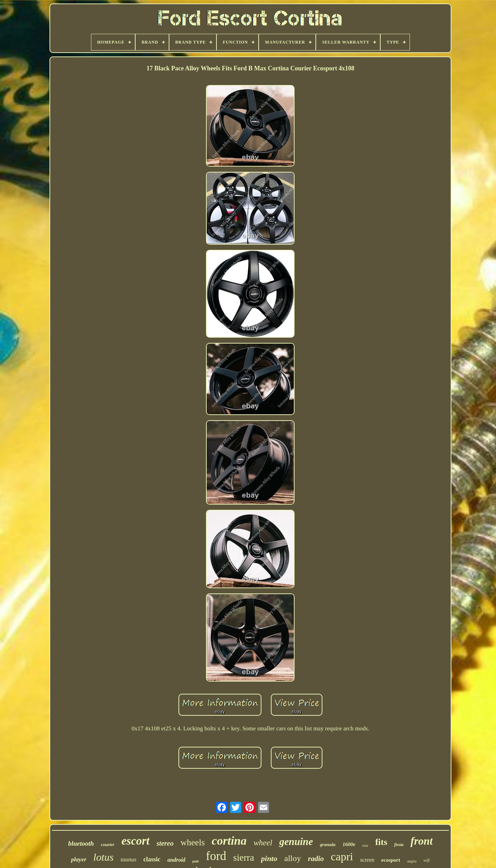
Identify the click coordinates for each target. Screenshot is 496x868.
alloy (292, 858)
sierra (244, 858)
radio (316, 859)
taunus (128, 859)
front (422, 841)
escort (135, 841)
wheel (263, 843)
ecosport (391, 860)
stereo (165, 843)
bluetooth (81, 843)
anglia (412, 861)
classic (152, 859)
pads (196, 861)
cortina (229, 841)
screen (367, 860)
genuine (296, 842)
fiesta (399, 845)
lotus (104, 857)
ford (216, 856)
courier (108, 844)
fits (381, 842)
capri (342, 857)
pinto (269, 858)
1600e (349, 844)
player (79, 859)
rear (365, 845)
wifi (427, 860)
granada (328, 844)
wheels (193, 842)
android (176, 860)
